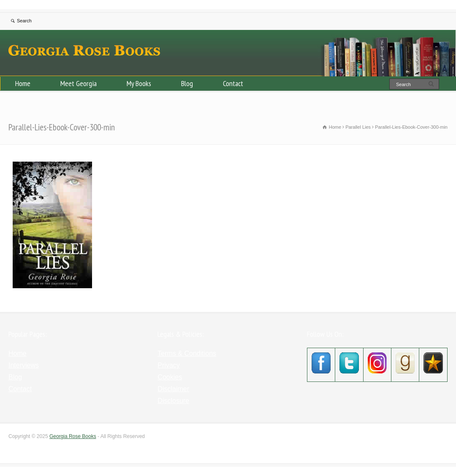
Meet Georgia (79, 83)
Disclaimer (173, 389)
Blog (187, 83)
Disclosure (173, 401)
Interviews (24, 365)
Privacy (168, 365)
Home (23, 83)
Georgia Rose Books (73, 436)
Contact (233, 83)
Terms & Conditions (187, 353)
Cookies (170, 377)
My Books (139, 83)
